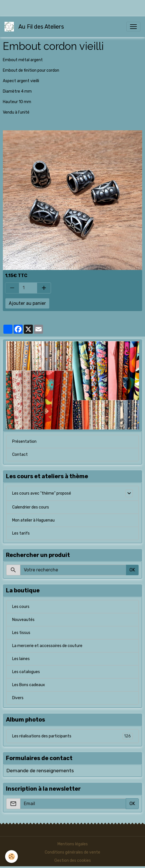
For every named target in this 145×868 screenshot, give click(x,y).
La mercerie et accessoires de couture (47, 646)
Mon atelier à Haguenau (33, 520)
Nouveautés (23, 620)
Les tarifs (21, 533)
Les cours (21, 607)
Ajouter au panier (27, 303)
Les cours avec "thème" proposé (42, 493)
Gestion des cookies (73, 860)
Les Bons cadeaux (29, 685)
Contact (20, 455)
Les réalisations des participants (72, 736)
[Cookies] (11, 857)
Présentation (24, 442)
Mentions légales (73, 844)
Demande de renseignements (40, 771)
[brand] (35, 27)
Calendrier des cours (31, 507)
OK (132, 570)
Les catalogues (26, 672)
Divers (18, 698)
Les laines (21, 659)
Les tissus (21, 633)
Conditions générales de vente (72, 852)
